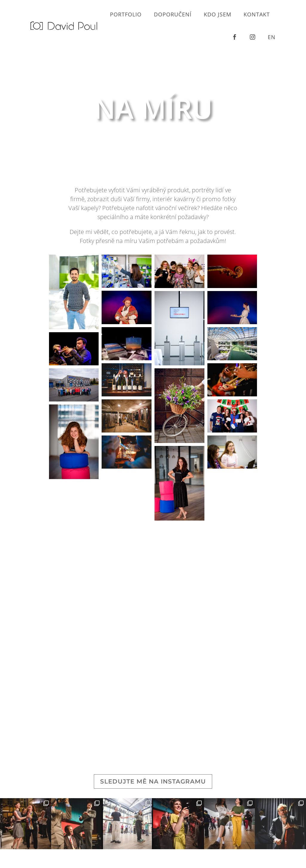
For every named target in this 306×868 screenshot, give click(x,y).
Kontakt (257, 14)
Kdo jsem (218, 14)
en (272, 37)
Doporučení (173, 14)
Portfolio (126, 14)
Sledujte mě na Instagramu (153, 781)
